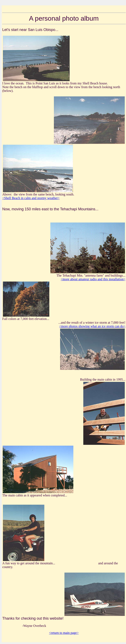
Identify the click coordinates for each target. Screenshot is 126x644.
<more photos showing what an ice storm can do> (92, 326)
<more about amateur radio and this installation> (93, 279)
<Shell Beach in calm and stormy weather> (31, 198)
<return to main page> (64, 633)
